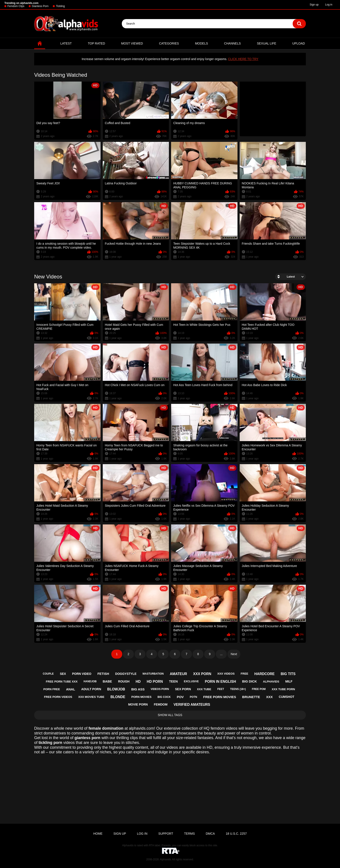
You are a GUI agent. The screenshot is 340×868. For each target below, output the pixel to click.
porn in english (220, 682)
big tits (288, 674)
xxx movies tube (91, 697)
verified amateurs (192, 705)
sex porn (183, 689)
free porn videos (58, 697)
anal (71, 689)
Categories (169, 43)
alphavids (271, 682)
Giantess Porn (40, 6)
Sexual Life (267, 43)
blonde (118, 697)
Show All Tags (170, 715)
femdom (161, 704)
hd (138, 682)
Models (201, 43)
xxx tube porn (283, 689)
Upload (299, 43)
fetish (103, 674)
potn (193, 697)
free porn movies (220, 697)
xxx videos (226, 674)
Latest (66, 43)
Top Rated (97, 43)
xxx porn (202, 674)
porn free (52, 689)
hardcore (264, 674)
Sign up (314, 5)
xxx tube (204, 689)
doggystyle (126, 674)
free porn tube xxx (62, 682)
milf (289, 681)
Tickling (60, 6)
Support (166, 834)
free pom (259, 689)
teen (173, 681)
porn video (82, 674)
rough (124, 681)
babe (107, 681)
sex (63, 674)
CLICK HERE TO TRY (243, 59)
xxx (269, 697)
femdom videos (224, 728)
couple (48, 674)
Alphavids (165, 859)
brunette (251, 697)
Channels (232, 43)
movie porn (138, 704)
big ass (138, 689)
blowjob (116, 689)
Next (234, 654)
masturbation (153, 674)
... (221, 654)
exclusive (191, 681)
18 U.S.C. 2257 (236, 834)
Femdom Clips (16, 6)
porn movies (142, 697)
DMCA (210, 834)
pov (180, 697)
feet (221, 689)
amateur (178, 674)
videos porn (160, 689)
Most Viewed (132, 43)
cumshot (287, 697)
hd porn (155, 682)
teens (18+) (238, 689)
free (245, 674)
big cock (164, 697)
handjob (90, 681)
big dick (250, 681)
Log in (329, 5)
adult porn (91, 689)
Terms (189, 834)
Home (40, 44)
